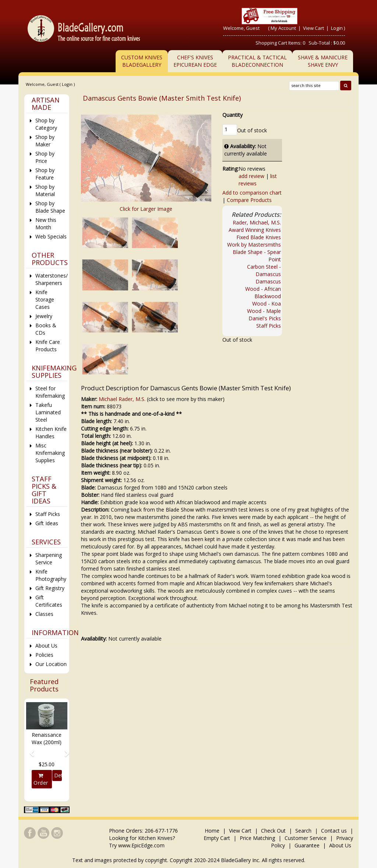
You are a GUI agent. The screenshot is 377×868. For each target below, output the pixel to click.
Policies (44, 655)
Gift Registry (50, 588)
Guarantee (307, 845)
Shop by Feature (45, 174)
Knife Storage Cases (45, 299)
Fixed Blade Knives (259, 237)
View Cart (314, 28)
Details (58, 775)
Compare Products (249, 200)
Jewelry (44, 316)
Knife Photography (51, 575)
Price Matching (257, 838)
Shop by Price (45, 157)
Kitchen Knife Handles (51, 433)
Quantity (232, 115)
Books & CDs (46, 329)
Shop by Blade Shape (50, 207)
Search (303, 831)
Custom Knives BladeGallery (142, 61)
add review (251, 176)
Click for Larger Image (146, 209)
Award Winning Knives (255, 230)
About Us (46, 646)
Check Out (273, 831)
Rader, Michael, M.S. (257, 222)
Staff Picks (269, 326)
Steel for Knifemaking (50, 392)
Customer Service (306, 838)
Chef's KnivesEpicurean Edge (195, 61)
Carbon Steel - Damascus (264, 270)
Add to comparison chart (252, 193)
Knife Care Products (48, 346)
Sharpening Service (49, 559)
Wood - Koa (267, 304)
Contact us (334, 831)
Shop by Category (46, 124)
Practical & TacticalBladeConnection (257, 61)
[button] (29, 750)
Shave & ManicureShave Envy (323, 61)
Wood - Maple (264, 311)
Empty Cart (217, 838)
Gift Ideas (47, 523)
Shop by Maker (45, 141)
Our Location (51, 664)
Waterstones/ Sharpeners (51, 279)
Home (213, 831)
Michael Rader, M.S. (122, 399)
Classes (44, 614)
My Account (283, 28)
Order (41, 780)
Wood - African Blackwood (263, 292)
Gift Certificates (49, 601)
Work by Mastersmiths (254, 245)
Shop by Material (45, 190)
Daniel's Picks (265, 318)
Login (337, 28)
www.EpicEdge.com (141, 845)
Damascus (268, 281)
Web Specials (51, 236)
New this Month (46, 224)
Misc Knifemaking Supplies (50, 453)
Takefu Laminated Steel (48, 412)
